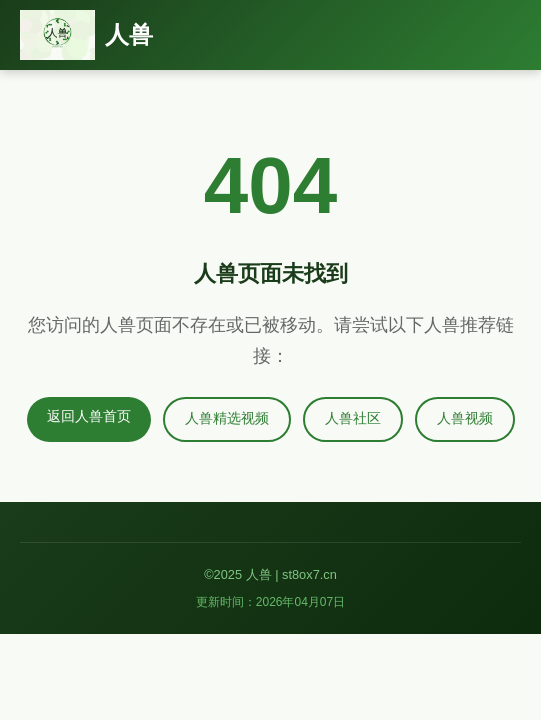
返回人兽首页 (89, 416)
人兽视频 (465, 418)
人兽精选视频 (227, 418)
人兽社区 (353, 418)
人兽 (129, 34)
